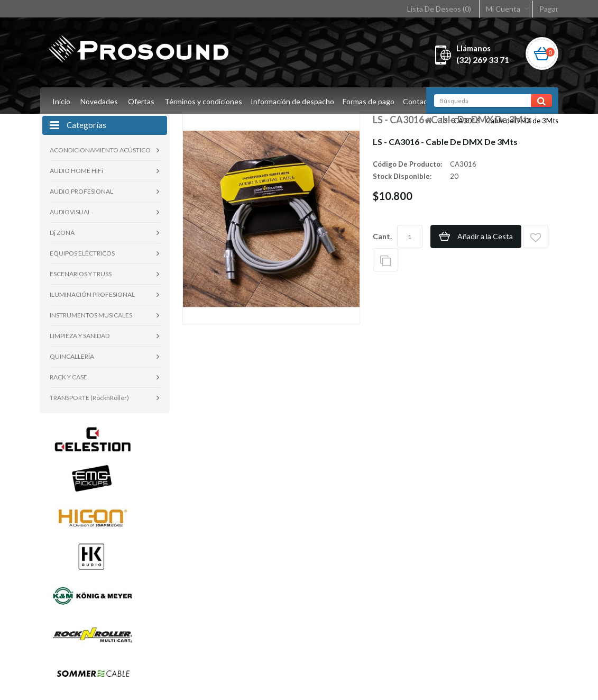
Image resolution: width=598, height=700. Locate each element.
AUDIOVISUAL (70, 212)
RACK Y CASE (68, 377)
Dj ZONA (62, 233)
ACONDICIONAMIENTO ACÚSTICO (100, 150)
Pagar (549, 9)
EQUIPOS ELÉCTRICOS (82, 253)
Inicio (61, 101)
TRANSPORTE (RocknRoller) (89, 398)
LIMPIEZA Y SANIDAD (80, 336)
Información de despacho (294, 101)
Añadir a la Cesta (485, 236)
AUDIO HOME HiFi (76, 171)
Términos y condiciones (203, 101)
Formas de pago (372, 101)
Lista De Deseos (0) (439, 9)
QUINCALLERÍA (72, 356)
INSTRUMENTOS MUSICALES (91, 315)
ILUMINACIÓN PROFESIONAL (92, 294)
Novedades (99, 101)
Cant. (382, 236)
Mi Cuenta (503, 9)
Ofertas (141, 101)
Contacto (424, 101)
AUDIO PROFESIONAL (81, 191)
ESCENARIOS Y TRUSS (81, 274)
